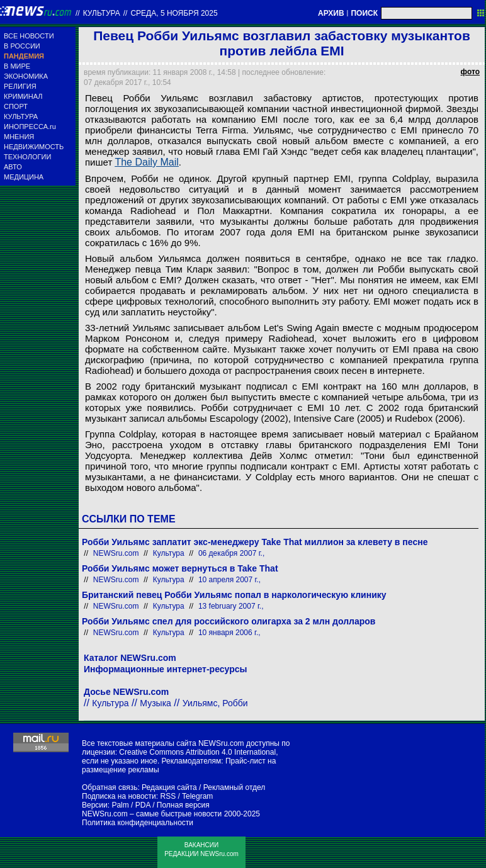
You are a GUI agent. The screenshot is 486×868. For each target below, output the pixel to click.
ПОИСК (364, 13)
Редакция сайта (169, 787)
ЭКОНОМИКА (26, 76)
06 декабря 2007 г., (231, 553)
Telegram (197, 796)
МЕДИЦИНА (24, 177)
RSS (168, 796)
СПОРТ (16, 106)
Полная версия (183, 805)
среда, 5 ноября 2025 (174, 13)
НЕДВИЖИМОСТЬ (34, 147)
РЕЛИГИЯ (20, 86)
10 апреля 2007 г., (229, 580)
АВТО (13, 167)
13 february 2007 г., (231, 606)
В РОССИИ (22, 46)
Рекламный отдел (235, 787)
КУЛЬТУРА (21, 116)
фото (470, 72)
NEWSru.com (116, 553)
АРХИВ (331, 13)
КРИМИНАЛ (23, 96)
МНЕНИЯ (19, 137)
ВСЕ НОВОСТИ (29, 36)
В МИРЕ (17, 66)
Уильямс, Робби (215, 703)
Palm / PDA (131, 805)
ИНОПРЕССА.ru (30, 127)
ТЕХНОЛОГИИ (27, 157)
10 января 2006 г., (229, 633)
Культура (102, 13)
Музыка (155, 703)
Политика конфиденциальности (138, 823)
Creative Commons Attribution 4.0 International (197, 752)
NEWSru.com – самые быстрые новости (152, 814)
